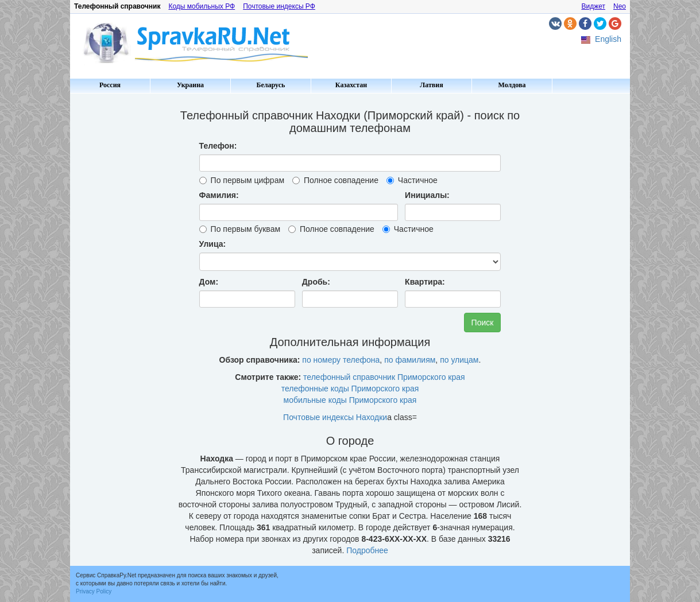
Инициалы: (427, 195)
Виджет (593, 6)
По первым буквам (240, 229)
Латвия (431, 85)
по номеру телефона (341, 360)
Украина (190, 85)
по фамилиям (410, 360)
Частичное (412, 180)
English (608, 39)
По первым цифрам (242, 180)
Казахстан (351, 85)
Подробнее (367, 550)
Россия (110, 85)
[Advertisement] (119, 270)
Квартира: (425, 282)
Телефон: (218, 146)
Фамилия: (219, 195)
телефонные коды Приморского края (350, 389)
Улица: (213, 244)
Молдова (512, 85)
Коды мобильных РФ (202, 6)
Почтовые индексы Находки (335, 417)
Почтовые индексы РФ (279, 6)
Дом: (209, 282)
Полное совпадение (335, 180)
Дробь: (316, 282)
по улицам (459, 360)
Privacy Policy (94, 591)
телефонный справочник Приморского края (384, 377)
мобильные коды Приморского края (350, 400)
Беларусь (271, 85)
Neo (620, 6)
